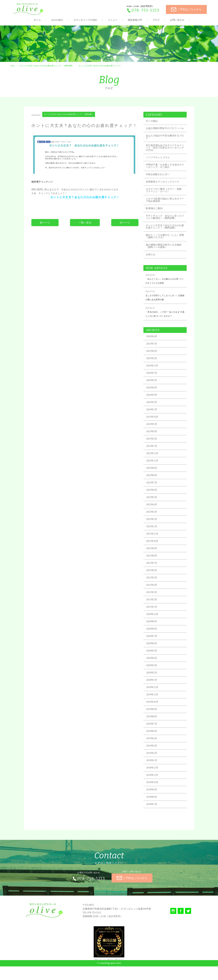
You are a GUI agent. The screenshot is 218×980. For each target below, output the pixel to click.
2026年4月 (154, 353)
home (12, 71)
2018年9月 (154, 806)
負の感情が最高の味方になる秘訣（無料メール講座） (165, 263)
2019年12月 (154, 704)
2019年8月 (154, 733)
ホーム (37, 20)
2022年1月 (154, 543)
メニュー (113, 20)
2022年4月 (154, 521)
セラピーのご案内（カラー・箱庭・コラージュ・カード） (165, 202)
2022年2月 (154, 536)
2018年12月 (154, 784)
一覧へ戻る (85, 237)
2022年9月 (154, 485)
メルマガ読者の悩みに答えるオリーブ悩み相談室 (165, 212)
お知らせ (153, 271)
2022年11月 (154, 477)
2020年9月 (154, 638)
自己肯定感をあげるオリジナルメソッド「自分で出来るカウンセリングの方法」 (165, 160)
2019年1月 (154, 777)
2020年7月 (154, 653)
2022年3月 (154, 529)
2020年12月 (154, 631)
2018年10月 (154, 799)
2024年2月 (154, 419)
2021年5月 (154, 594)
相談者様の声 (135, 20)
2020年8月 (154, 646)
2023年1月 (154, 463)
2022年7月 (154, 499)
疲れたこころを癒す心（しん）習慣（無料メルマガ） (165, 253)
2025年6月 (154, 368)
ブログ (156, 20)
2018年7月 (154, 821)
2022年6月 (154, 507)
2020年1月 (154, 697)
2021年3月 (154, 609)
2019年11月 (154, 711)
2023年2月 (154, 455)
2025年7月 (154, 360)
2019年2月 (154, 770)
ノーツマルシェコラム (160, 169)
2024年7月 (154, 390)
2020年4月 (154, 675)
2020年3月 (154, 682)
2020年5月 (154, 667)
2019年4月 (154, 755)
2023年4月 (154, 448)
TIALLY (111, 973)
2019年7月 (154, 741)
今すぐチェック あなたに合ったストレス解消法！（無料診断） (165, 230)
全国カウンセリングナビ (100, 973)
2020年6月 (154, 660)
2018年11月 (154, 792)
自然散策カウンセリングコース (165, 194)
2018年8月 (154, 814)
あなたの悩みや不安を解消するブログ (165, 149)
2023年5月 (154, 441)
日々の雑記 (154, 131)
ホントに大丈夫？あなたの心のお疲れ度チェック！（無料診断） (46, 71)
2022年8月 (154, 492)
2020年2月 (154, 689)
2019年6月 (154, 748)
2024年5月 (154, 397)
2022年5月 (154, 514)
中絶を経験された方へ (160, 186)
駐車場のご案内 (156, 220)
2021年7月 (154, 580)
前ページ (46, 237)
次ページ (125, 237)
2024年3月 (154, 412)
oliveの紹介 (57, 20)
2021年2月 (154, 616)
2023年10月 (154, 434)
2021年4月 (154, 602)
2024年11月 (154, 382)
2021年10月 (154, 558)
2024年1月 (154, 426)
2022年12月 (154, 470)
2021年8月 (154, 572)
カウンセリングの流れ (85, 20)
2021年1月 (154, 624)
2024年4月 (154, 404)
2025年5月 (154, 375)
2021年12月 (154, 551)
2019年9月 (154, 726)
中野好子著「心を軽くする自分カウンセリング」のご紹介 (165, 178)
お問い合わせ (177, 20)
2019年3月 (154, 762)
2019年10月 (154, 719)
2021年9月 (154, 565)
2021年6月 (154, 587)
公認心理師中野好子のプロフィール (165, 139)
